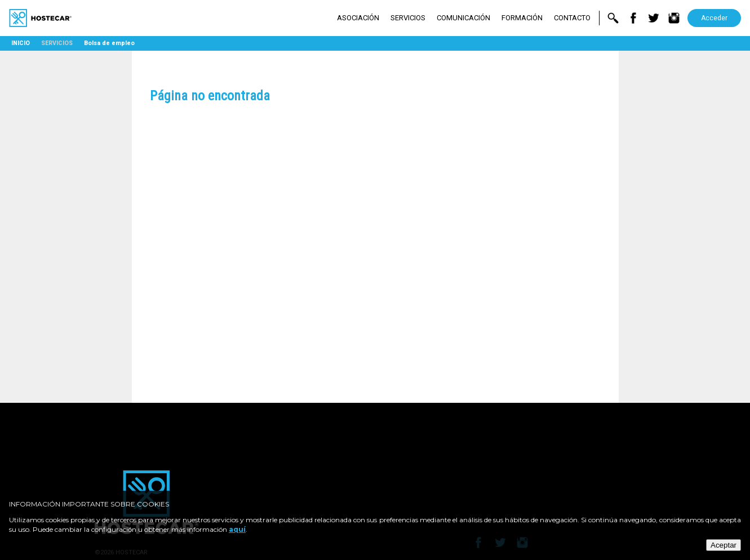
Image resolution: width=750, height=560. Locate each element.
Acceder (714, 18)
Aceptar (724, 545)
